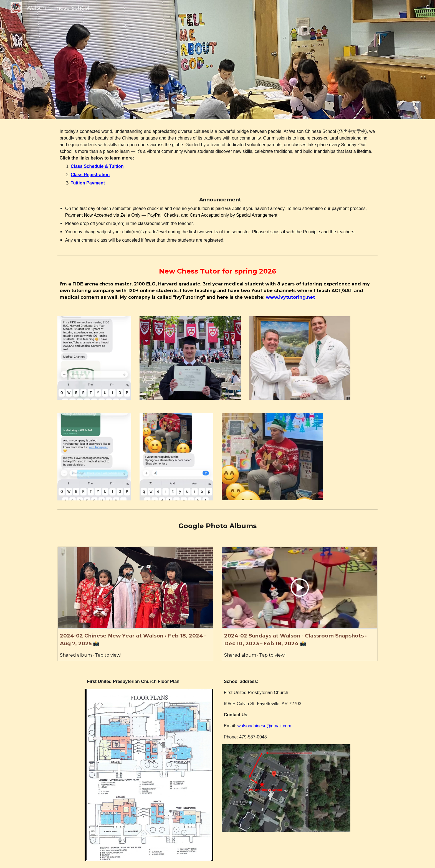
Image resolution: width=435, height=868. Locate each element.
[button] (428, 8)
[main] (217, 186)
